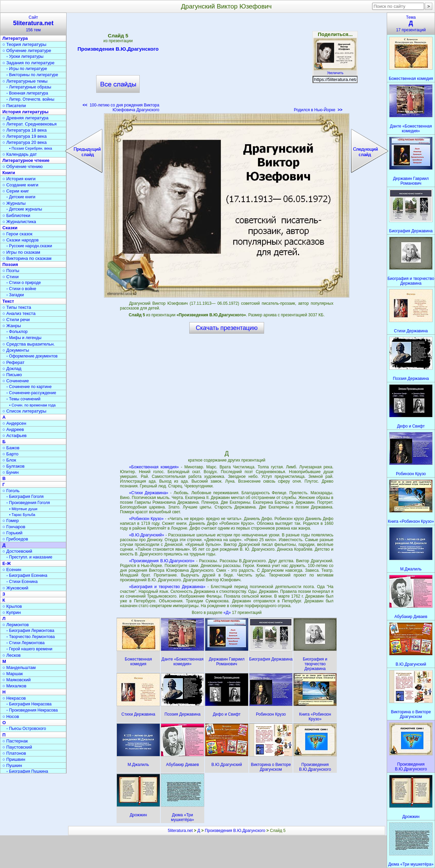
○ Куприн (12, 612)
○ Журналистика (19, 222)
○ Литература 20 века (24, 142)
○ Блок (9, 460)
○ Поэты (11, 271)
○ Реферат (13, 362)
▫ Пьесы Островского (26, 729)
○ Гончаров (14, 527)
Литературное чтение (26, 160)
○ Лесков (12, 655)
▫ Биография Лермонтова (30, 631)
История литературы (25, 112)
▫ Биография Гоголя (25, 497)
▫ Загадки (15, 295)
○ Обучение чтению (23, 166)
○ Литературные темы (25, 81)
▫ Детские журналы (24, 209)
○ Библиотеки (16, 215)
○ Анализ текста (19, 313)
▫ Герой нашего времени (29, 649)
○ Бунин (11, 472)
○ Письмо (12, 375)
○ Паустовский (17, 747)
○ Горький (12, 533)
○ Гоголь (11, 491)
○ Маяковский (16, 680)
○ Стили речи (16, 320)
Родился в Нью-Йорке (318, 110)
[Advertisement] (227, 65)
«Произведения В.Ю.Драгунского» (162, 561)
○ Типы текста (17, 307)
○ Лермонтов (16, 625)
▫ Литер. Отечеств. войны (30, 99)
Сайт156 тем (33, 24)
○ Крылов (12, 606)
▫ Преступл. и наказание (29, 557)
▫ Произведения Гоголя (28, 503)
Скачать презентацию (227, 328)
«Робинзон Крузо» (146, 519)
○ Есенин (12, 570)
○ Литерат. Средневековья (30, 124)
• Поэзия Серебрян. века (31, 148)
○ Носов (11, 716)
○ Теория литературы (24, 44)
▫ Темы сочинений (23, 399)
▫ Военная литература (27, 93)
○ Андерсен (14, 423)
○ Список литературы (24, 411)
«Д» (228, 613)
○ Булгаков (13, 466)
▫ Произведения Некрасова (32, 710)
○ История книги (19, 179)
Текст (8, 301)
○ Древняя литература (25, 118)
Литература (15, 38)
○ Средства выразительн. (29, 344)
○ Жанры (12, 326)
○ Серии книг (16, 191)
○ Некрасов (14, 698)
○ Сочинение (16, 381)
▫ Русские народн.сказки (29, 246)
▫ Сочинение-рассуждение (31, 393)
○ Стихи (11, 277)
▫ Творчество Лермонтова (31, 637)
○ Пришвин (14, 759)
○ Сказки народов (21, 240)
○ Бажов (11, 448)
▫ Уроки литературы (25, 56)
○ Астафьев (14, 436)
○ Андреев (13, 429)
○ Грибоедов (15, 539)
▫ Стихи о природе (24, 283)
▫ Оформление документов (32, 356)
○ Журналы (14, 203)
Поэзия (10, 264)
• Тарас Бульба (22, 515)
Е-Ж (7, 563)
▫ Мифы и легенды (24, 338)
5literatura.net (180, 831)
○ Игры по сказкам (21, 252)
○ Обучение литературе (27, 51)
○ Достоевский (17, 551)
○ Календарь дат (20, 154)
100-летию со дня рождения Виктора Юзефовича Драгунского (121, 107)
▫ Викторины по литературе (32, 75)
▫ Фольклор (17, 332)
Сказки (10, 228)
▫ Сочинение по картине (29, 387)
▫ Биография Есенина (27, 575)
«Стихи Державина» (149, 493)
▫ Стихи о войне (21, 289)
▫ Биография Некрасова (29, 704)
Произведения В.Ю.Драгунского (118, 50)
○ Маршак (13, 674)
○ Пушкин (12, 765)
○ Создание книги (20, 185)
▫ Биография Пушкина (27, 771)
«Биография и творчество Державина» (167, 587)
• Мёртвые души (23, 509)
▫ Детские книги (21, 197)
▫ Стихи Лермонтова (25, 643)
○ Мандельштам (19, 667)
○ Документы (16, 350)
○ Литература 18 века (24, 130)
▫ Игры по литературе (27, 69)
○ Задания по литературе (28, 63)
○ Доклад (12, 369)
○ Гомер (11, 521)
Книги (9, 173)
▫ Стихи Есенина (22, 582)
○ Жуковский (15, 588)
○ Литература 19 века (24, 136)
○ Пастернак (15, 741)
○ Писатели (14, 106)
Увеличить (335, 71)
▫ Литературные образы (29, 87)
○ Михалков (14, 686)
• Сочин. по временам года (32, 405)
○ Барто (10, 454)
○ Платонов (14, 753)
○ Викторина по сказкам (27, 258)
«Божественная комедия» (154, 467)
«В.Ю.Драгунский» (147, 535)
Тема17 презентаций (411, 24)
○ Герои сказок (18, 234)
